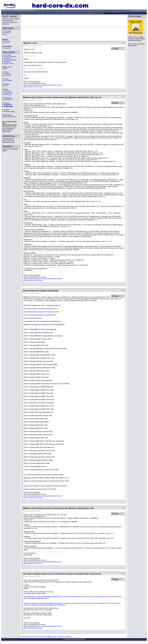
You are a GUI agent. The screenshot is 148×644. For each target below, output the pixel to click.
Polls (43, 13)
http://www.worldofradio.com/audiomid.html (42, 315)
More (130, 44)
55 (53, 637)
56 (55, 637)
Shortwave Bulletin (10, 60)
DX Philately (8, 81)
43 (28, 637)
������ (8, 106)
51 (45, 637)
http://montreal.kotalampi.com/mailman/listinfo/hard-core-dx (43, 85)
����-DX (8, 105)
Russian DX (8, 58)
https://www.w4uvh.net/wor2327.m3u (45, 309)
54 (51, 637)
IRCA (6, 69)
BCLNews (7, 91)
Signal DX (7, 62)
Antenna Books (55, 13)
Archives (64, 13)
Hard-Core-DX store (81, 13)
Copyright (71, 13)
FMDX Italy (8, 94)
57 (57, 637)
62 (67, 637)
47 (37, 637)
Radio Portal (132, 37)
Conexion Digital (9, 112)
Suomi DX (7, 74)
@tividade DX (8, 100)
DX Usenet (7, 76)
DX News (7, 33)
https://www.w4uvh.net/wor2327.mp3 (46, 312)
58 (59, 637)
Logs (6, 34)
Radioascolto (8, 93)
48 (39, 637)
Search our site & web (34, 13)
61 (65, 637)
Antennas (7, 41)
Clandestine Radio (10, 57)
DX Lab (6, 43)
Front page (7, 31)
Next (70, 637)
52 (47, 637)
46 (35, 637)
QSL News (7, 55)
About (47, 13)
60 (63, 637)
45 (32, 637)
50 (43, 637)
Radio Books (92, 13)
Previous (24, 637)
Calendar (5, 13)
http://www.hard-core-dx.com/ (33, 87)
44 (31, 637)
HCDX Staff (6, 132)
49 (41, 637)
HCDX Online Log (8, 141)
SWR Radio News (10, 117)
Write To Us (100, 13)
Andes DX (7, 48)
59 (61, 637)
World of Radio (9, 64)
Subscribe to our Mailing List (17, 13)
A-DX (6, 86)
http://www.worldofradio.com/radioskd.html (47, 321)
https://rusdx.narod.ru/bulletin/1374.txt (36, 72)
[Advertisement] (74, 21)
